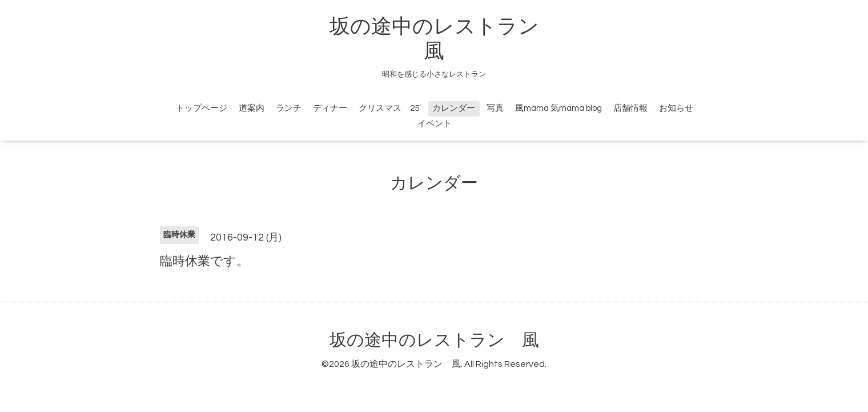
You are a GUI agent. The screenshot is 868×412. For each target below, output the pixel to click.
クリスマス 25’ (390, 108)
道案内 (252, 108)
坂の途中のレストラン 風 (434, 340)
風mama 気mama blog (558, 108)
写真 (495, 108)
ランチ (289, 108)
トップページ (202, 108)
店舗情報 (630, 108)
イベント (435, 124)
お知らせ (676, 108)
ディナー (330, 108)
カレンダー (454, 108)
